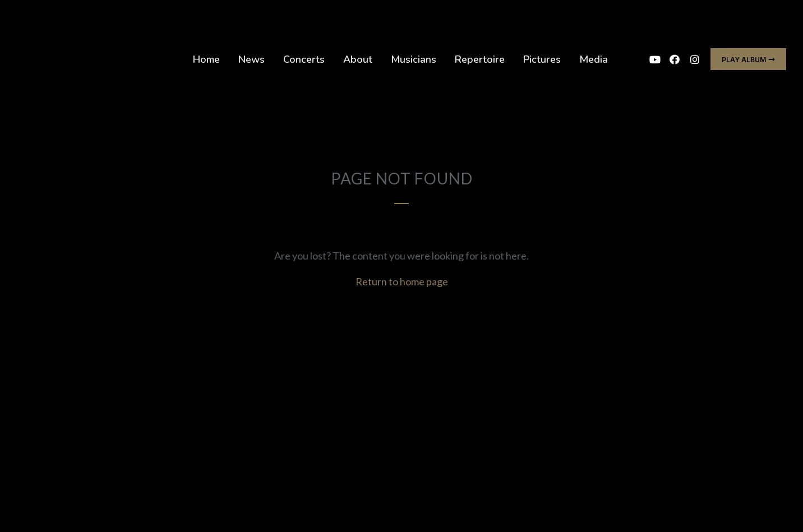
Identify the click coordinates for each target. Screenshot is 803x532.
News (251, 59)
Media (594, 59)
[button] (748, 59)
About (358, 59)
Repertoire (480, 59)
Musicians (414, 59)
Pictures (542, 59)
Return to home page (402, 281)
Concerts (304, 59)
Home (206, 59)
